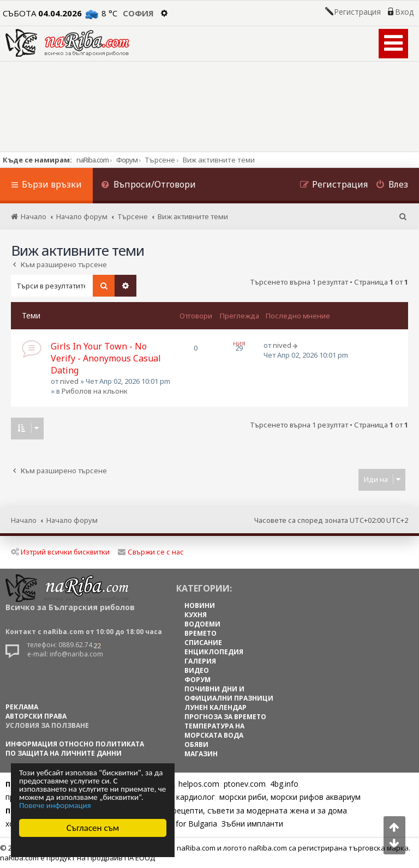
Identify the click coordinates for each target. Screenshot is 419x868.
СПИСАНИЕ (203, 643)
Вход (404, 12)
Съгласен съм (93, 828)
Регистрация (357, 12)
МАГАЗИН (201, 754)
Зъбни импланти (252, 824)
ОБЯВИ (196, 745)
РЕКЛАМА (22, 707)
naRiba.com (92, 160)
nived (69, 381)
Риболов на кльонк (95, 391)
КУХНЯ (196, 615)
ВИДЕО (197, 670)
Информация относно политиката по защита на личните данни (75, 749)
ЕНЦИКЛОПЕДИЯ (214, 652)
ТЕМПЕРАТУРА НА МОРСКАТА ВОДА (214, 731)
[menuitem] (148, 186)
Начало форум (72, 520)
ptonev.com (245, 784)
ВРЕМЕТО (200, 633)
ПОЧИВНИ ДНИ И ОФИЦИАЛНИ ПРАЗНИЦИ (229, 694)
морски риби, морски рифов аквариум (290, 797)
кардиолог (196, 797)
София (138, 13)
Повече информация (55, 806)
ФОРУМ (197, 680)
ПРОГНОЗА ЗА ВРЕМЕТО (225, 717)
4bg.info (284, 784)
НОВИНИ (200, 605)
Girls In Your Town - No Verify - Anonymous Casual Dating (106, 358)
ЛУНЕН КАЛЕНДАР (216, 707)
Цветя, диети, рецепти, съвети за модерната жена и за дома (233, 810)
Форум (127, 160)
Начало (24, 520)
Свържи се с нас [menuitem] (151, 552)
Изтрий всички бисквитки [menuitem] (60, 552)
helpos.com (199, 784)
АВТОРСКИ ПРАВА (36, 716)
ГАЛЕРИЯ (200, 661)
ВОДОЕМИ (202, 624)
